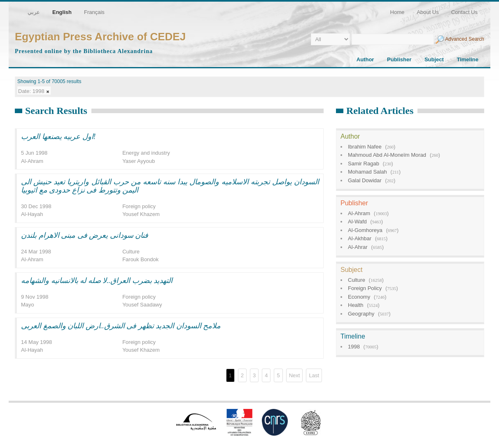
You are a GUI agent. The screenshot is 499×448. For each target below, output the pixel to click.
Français (94, 12)
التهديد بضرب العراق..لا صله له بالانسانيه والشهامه (97, 281)
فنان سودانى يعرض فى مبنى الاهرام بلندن (85, 235)
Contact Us (464, 12)
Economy (359, 297)
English (62, 12)
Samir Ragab (364, 164)
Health (356, 305)
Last (314, 375)
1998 (354, 347)
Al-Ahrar (358, 247)
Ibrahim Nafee (365, 147)
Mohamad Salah (367, 172)
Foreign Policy (365, 288)
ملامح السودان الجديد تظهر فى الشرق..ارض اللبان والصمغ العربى (121, 326)
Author (365, 59)
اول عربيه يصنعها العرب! (58, 137)
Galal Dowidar (365, 180)
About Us (428, 12)
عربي (34, 12)
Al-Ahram (359, 213)
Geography (361, 314)
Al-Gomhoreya (365, 230)
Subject (434, 59)
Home (398, 12)
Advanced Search (465, 39)
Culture (357, 280)
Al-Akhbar (360, 238)
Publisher (399, 59)
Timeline (468, 59)
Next (295, 375)
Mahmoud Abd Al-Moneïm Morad (387, 155)
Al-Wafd (357, 222)
